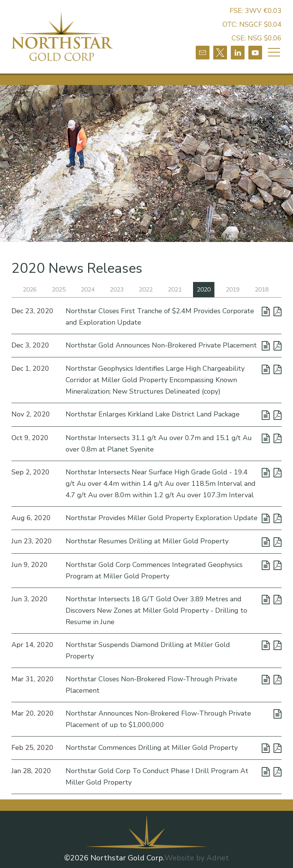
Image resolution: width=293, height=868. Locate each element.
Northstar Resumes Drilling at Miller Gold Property (147, 541)
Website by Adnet (197, 858)
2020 (204, 290)
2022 (146, 290)
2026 (30, 290)
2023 (117, 290)
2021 (175, 290)
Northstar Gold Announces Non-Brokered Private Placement (161, 345)
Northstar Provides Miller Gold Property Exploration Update (162, 518)
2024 (88, 290)
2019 (233, 290)
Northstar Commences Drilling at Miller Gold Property (152, 748)
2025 (59, 290)
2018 (262, 290)
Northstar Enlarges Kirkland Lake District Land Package (153, 415)
